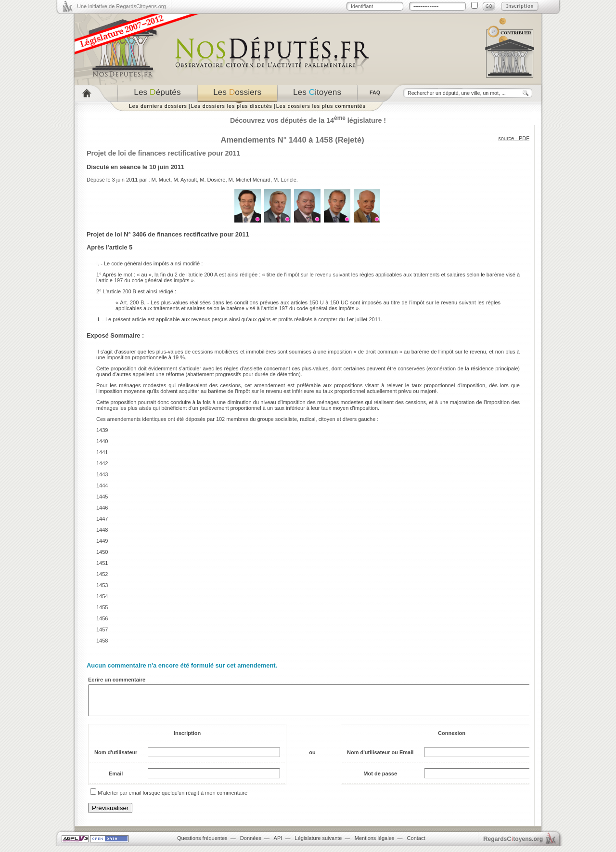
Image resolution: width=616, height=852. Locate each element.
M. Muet (161, 180)
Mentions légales (375, 844)
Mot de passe (380, 779)
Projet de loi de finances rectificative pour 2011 (163, 153)
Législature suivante (319, 844)
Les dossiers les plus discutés (232, 106)
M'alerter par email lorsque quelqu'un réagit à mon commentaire (173, 799)
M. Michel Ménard (250, 180)
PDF (524, 138)
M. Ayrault (185, 180)
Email (116, 779)
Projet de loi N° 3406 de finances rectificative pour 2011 (168, 234)
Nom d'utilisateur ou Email (380, 758)
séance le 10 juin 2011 (152, 167)
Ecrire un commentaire (117, 680)
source (506, 138)
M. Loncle (285, 180)
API (278, 844)
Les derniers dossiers (158, 106)
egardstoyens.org (513, 845)
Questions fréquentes (202, 844)
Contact (416, 844)
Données (251, 844)
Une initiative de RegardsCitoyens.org (122, 6)
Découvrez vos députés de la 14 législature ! (308, 120)
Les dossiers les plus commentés (321, 106)
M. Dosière (212, 180)
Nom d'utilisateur (116, 758)
